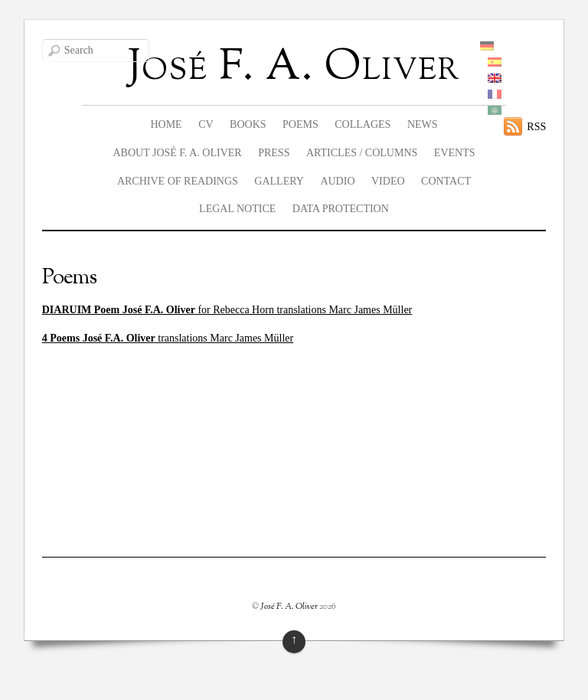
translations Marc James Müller (168, 338)
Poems (301, 124)
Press (274, 153)
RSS (536, 127)
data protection (341, 209)
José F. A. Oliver (289, 607)
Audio (337, 181)
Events (455, 153)
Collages (363, 124)
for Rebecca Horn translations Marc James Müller (227, 310)
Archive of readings (178, 181)
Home (166, 124)
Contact (446, 181)
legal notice (237, 209)
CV (206, 124)
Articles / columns (362, 153)
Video (388, 181)
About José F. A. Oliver (177, 153)
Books (248, 124)
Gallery (279, 181)
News (423, 124)
